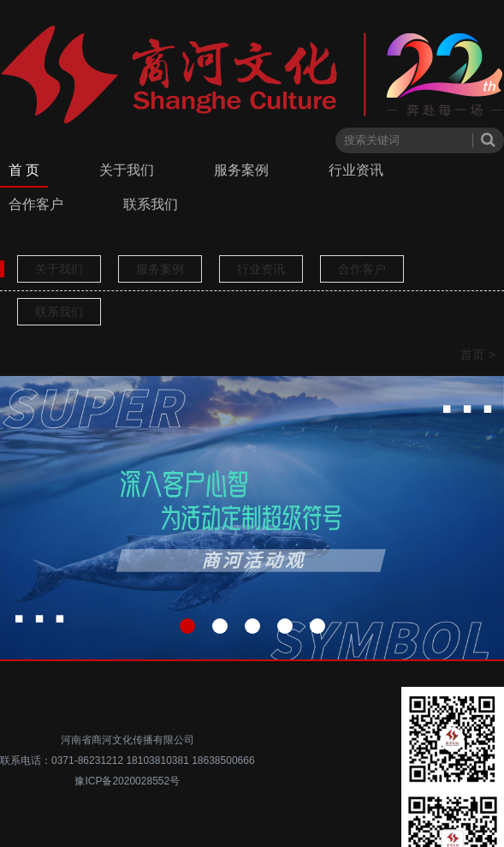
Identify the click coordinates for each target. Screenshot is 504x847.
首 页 (24, 170)
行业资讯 (356, 170)
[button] (187, 626)
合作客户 (36, 204)
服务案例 (241, 170)
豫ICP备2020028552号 (127, 781)
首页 (472, 355)
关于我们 (127, 170)
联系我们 (151, 204)
